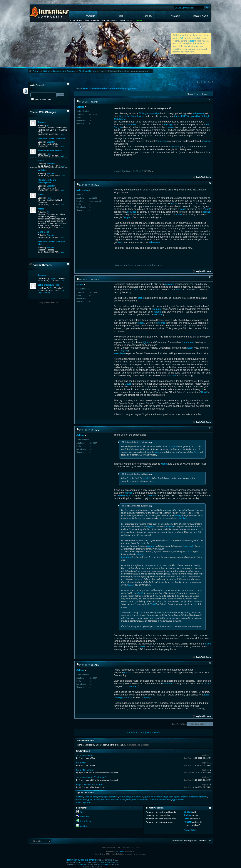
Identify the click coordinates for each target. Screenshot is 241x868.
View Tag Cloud (84, 803)
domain (170, 127)
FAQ (87, 20)
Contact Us (177, 841)
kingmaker (168, 797)
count (207, 209)
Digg (82, 812)
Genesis (175, 147)
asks (95, 797)
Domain (157, 309)
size (134, 800)
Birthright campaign (149, 113)
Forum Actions (108, 20)
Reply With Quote (202, 177)
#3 (210, 277)
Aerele (41, 209)
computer (113, 797)
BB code (188, 812)
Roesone (42, 122)
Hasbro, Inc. (82, 864)
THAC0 (41, 160)
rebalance (116, 800)
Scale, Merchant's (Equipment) (91, 777)
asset (190, 348)
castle (183, 209)
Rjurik (179, 215)
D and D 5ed (43, 232)
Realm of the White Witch (50, 151)
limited (184, 797)
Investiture (119, 353)
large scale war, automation (90, 784)
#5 (210, 663)
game (147, 797)
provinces (105, 800)
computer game (127, 797)
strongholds (143, 800)
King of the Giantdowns (131, 116)
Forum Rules (190, 830)
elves (208, 644)
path (85, 800)
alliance (88, 797)
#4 (210, 428)
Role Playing (124, 496)
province (206, 141)
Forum (36, 71)
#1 (210, 100)
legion (177, 797)
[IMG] (187, 819)
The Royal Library (88, 71)
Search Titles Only (41, 99)
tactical (163, 800)
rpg (123, 800)
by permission (103, 864)
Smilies (187, 815)
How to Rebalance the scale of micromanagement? (111, 89)
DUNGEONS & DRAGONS (87, 860)
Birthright (169, 124)
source (141, 646)
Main (63, 134)
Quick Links (125, 20)
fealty (174, 203)
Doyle (52, 278)
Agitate (146, 342)
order (79, 800)
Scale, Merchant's (85, 755)
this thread (132, 124)
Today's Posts (76, 20)
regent (141, 323)
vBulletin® (120, 852)
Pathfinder (151, 496)
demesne (162, 141)
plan (90, 800)
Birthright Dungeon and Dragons (59, 71)
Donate (139, 20)
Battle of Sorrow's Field (48, 285)
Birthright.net (191, 841)
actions (80, 797)
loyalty (124, 351)
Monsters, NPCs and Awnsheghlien (47, 181)
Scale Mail (81, 763)
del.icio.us (85, 817)
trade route (188, 342)
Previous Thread (137, 732)
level (178, 290)
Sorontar (51, 142)
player (97, 800)
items (121, 242)
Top (210, 724)
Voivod (41, 195)
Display (205, 94)
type (175, 800)
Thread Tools (193, 94)
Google (83, 826)
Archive (202, 841)
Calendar (95, 20)
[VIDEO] (188, 822)
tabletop (154, 800)
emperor (128, 217)
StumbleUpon (87, 821)
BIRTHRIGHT (72, 860)
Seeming (42, 275)
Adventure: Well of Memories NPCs (51, 243)
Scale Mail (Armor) (85, 770)
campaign (146, 697)
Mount (164, 464)
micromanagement (198, 797)
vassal (172, 375)
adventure (198, 113)
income (161, 323)
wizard (207, 684)
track (135, 290)
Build (204, 392)
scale (129, 800)
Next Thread (153, 732)
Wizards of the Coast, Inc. (109, 862)
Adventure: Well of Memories (51, 139)
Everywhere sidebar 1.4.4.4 (49, 303)
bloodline (158, 314)
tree (169, 800)
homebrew (156, 797)
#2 (210, 183)
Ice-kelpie (42, 170)
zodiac (181, 800)
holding (158, 312)
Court (128, 384)
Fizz (49, 125)
